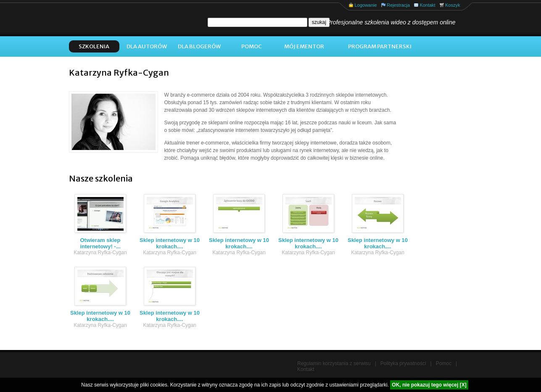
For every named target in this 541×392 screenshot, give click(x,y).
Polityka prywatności (403, 363)
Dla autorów (147, 46)
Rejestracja (398, 5)
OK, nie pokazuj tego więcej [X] (429, 385)
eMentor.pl (126, 20)
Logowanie (366, 5)
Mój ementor (304, 46)
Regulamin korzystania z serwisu (334, 363)
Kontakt (427, 5)
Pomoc (252, 46)
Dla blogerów (199, 46)
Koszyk (453, 5)
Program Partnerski (380, 46)
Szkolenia (94, 46)
